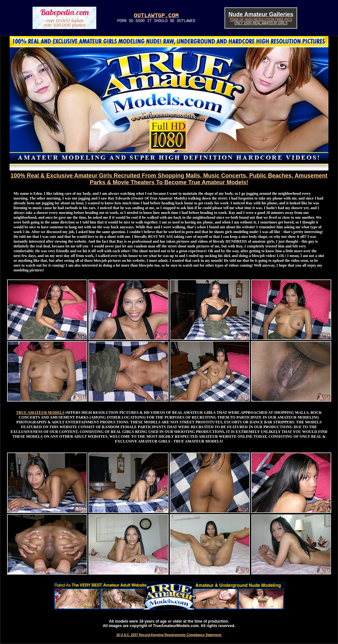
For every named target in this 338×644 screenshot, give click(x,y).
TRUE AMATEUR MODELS (40, 413)
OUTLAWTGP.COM (156, 16)
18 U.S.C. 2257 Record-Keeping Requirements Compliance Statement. (169, 635)
